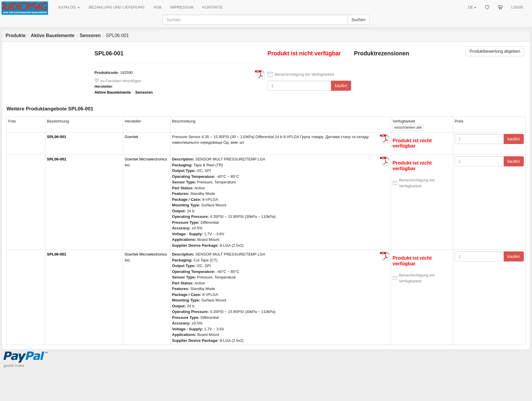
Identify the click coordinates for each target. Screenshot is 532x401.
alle (408, 127)
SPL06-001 (57, 137)
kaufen (341, 86)
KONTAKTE (213, 7)
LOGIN (517, 7)
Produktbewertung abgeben (495, 51)
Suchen (359, 20)
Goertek (131, 137)
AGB (157, 7)
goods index (14, 366)
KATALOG (69, 7)
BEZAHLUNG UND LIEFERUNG (117, 7)
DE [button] (472, 7)
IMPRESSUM (182, 7)
